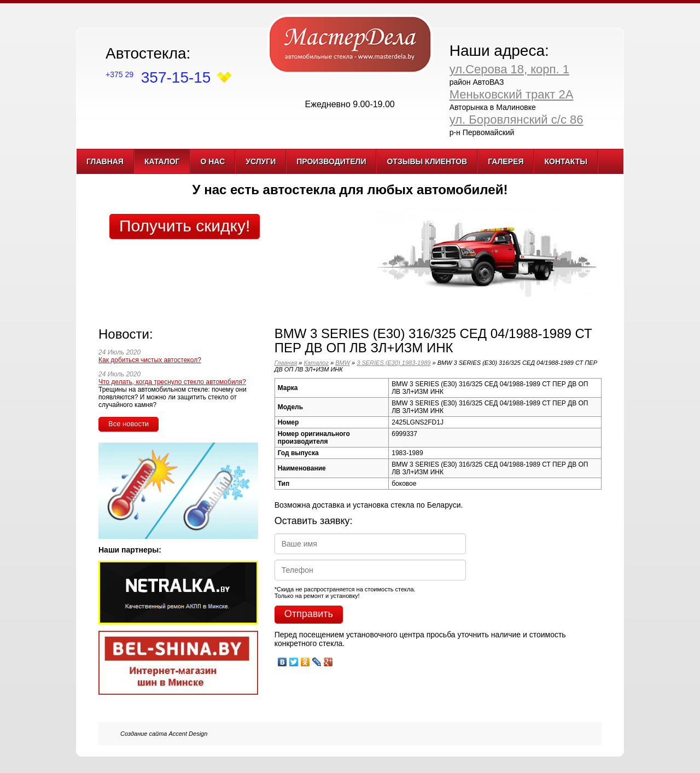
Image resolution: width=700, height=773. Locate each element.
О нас (212, 161)
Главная (105, 161)
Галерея (506, 161)
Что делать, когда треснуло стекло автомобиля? (172, 382)
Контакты (565, 161)
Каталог (162, 161)
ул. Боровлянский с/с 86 (517, 120)
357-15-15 (158, 77)
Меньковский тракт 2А (512, 94)
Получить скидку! (185, 226)
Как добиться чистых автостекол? (150, 360)
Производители (331, 161)
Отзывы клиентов (427, 161)
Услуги (261, 161)
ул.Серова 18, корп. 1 (509, 69)
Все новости (129, 424)
